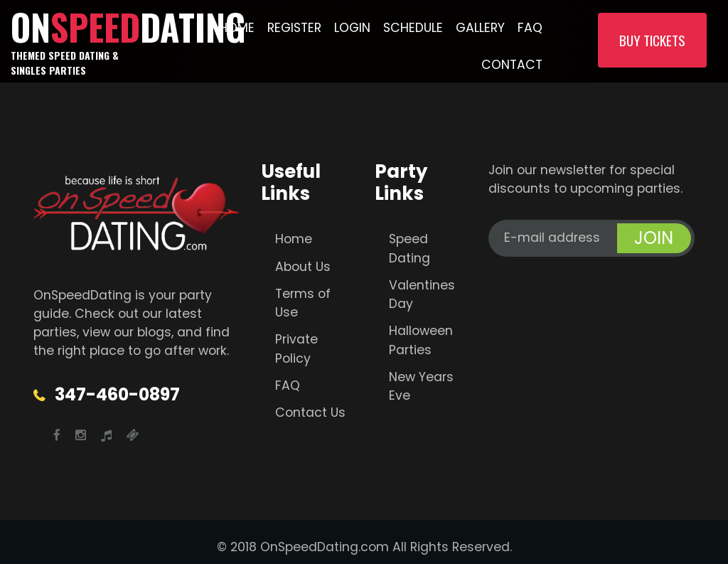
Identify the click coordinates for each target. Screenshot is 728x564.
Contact (512, 65)
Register (294, 28)
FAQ (530, 28)
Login (352, 28)
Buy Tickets (652, 40)
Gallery (480, 28)
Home (237, 28)
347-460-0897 (117, 394)
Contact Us (310, 413)
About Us (303, 267)
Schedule (413, 28)
